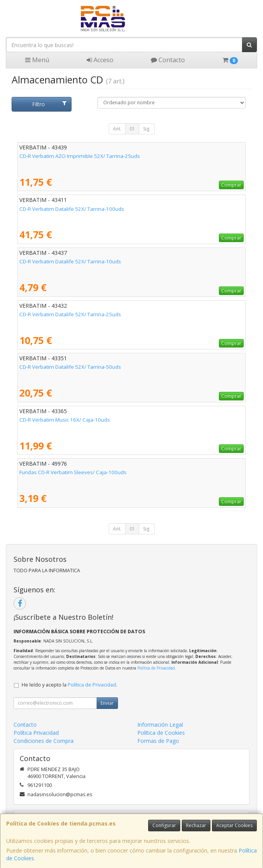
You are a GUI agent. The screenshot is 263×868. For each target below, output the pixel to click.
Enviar (107, 703)
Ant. (117, 129)
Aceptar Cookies (234, 825)
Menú (37, 60)
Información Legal (160, 725)
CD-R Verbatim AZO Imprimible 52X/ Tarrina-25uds (80, 156)
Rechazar (196, 825)
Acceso (100, 60)
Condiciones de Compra (44, 741)
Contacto (168, 60)
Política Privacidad (36, 733)
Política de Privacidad (156, 668)
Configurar (164, 825)
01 (132, 129)
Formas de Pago (158, 741)
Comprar (231, 185)
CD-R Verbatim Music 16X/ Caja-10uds (65, 420)
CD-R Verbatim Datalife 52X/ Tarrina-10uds (70, 261)
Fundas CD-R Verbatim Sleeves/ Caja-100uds (73, 472)
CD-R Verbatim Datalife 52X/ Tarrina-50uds (70, 367)
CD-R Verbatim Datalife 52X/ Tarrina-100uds (72, 209)
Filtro (49, 104)
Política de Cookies (161, 733)
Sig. (147, 129)
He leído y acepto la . (69, 685)
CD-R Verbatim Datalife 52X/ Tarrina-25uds (70, 314)
